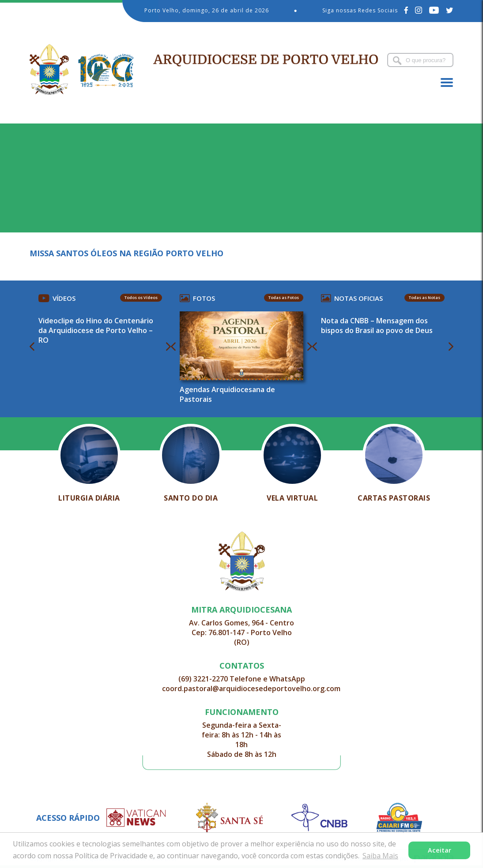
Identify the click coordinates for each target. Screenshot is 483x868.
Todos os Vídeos (141, 297)
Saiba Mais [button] (380, 856)
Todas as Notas (425, 297)
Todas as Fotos (284, 297)
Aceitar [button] (440, 850)
